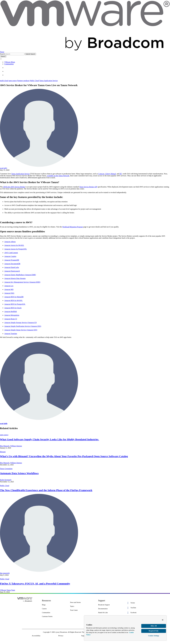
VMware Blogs (10, 62)
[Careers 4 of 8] (54, 609)
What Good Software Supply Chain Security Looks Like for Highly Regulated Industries (50, 439)
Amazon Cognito (10, 256)
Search (2, 54)
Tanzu (2, 52)
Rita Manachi (5, 446)
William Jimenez (16, 446)
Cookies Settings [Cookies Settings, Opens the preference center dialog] (154, 636)
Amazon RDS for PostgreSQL (15, 304)
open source (13, 81)
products (26, 81)
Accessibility (36, 636)
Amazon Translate (11, 334)
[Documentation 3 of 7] (111, 609)
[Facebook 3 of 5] (139, 613)
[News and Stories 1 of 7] (82, 602)
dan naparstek (5, 573)
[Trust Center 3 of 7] (82, 610)
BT (121, 174)
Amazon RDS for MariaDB (14, 297)
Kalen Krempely (6, 480)
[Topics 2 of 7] (82, 606)
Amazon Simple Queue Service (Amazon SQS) (21, 330)
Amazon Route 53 (11, 319)
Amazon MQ (9, 289)
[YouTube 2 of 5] (139, 608)
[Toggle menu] (1, 59)
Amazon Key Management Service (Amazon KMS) (22, 282)
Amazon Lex (9, 286)
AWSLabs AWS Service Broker (14, 187)
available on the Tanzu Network (58, 176)
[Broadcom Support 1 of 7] (111, 605)
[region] (125, 628)
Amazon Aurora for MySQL (14, 245)
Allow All (154, 626)
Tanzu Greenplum (6, 469)
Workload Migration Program (73, 227)
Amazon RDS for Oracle (13, 308)
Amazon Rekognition (12, 315)
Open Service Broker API (88, 187)
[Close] (163, 620)
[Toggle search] (3, 56)
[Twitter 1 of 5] (139, 603)
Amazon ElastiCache (12, 267)
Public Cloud (34, 81)
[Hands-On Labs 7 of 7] (111, 613)
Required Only (154, 631)
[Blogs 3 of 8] (54, 605)
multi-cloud (4, 81)
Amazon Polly (9, 293)
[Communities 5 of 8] (54, 613)
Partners (20, 81)
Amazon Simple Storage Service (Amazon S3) (20, 323)
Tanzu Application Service (49, 81)
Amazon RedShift (11, 312)
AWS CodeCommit (11, 253)
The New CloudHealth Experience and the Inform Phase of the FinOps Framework (46, 490)
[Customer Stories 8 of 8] (54, 617)
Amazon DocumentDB (12, 264)
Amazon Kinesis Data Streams (15, 278)
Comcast (101, 174)
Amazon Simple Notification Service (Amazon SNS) (23, 326)
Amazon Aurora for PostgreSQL (16, 249)
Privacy (61, 636)
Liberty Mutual (111, 174)
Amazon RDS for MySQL (13, 300)
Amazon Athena (10, 242)
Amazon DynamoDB (12, 260)
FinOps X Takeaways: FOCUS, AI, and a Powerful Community (35, 584)
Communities (9, 64)
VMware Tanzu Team (7, 590)
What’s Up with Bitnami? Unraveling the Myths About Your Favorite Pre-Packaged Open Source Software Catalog (64, 456)
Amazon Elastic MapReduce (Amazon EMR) (20, 275)
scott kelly (4, 168)
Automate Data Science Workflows (19, 473)
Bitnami (3, 452)
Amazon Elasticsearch (12, 271)
